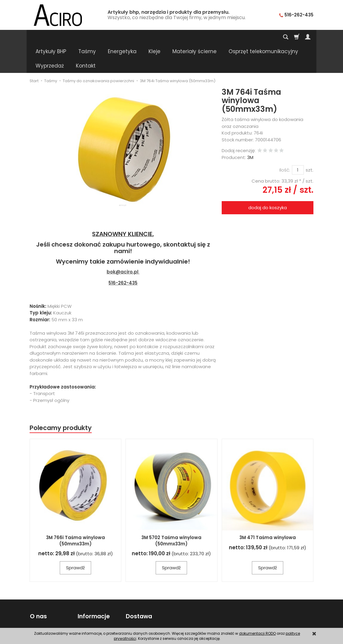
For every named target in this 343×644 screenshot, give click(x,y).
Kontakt (38, 603)
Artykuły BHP (51, 37)
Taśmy (87, 37)
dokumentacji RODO (257, 633)
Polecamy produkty (61, 399)
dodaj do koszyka (268, 179)
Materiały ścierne (195, 37)
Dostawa (139, 587)
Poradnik (87, 603)
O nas (38, 587)
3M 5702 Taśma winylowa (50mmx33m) (171, 512)
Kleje (154, 37)
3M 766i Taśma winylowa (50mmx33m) (75, 512)
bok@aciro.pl (122, 243)
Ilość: (285, 141)
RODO (84, 618)
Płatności (135, 611)
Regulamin (41, 611)
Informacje (94, 587)
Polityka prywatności (99, 611)
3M (250, 129)
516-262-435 (123, 254)
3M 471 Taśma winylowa (268, 509)
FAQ (34, 618)
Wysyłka (134, 603)
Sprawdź (75, 539)
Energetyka (122, 37)
